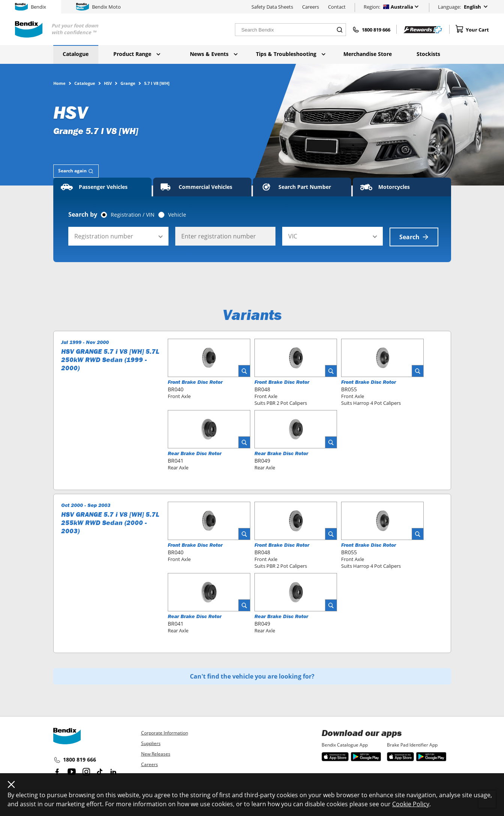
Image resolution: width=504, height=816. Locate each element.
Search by (83, 214)
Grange (128, 83)
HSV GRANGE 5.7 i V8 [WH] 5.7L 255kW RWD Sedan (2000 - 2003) (110, 522)
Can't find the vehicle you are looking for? (252, 676)
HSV (108, 83)
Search (414, 236)
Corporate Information (165, 733)
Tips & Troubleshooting (291, 54)
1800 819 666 (75, 760)
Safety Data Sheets (272, 7)
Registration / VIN (133, 215)
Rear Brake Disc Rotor (195, 452)
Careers (311, 7)
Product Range (137, 54)
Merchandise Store (368, 54)
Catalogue (76, 54)
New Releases (156, 754)
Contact (337, 7)
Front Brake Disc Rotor (195, 381)
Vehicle (177, 215)
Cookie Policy (411, 804)
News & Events (214, 54)
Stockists (428, 54)
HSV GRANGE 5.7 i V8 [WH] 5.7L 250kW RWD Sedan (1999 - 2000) (110, 359)
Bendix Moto (99, 7)
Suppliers (151, 743)
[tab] (76, 171)
